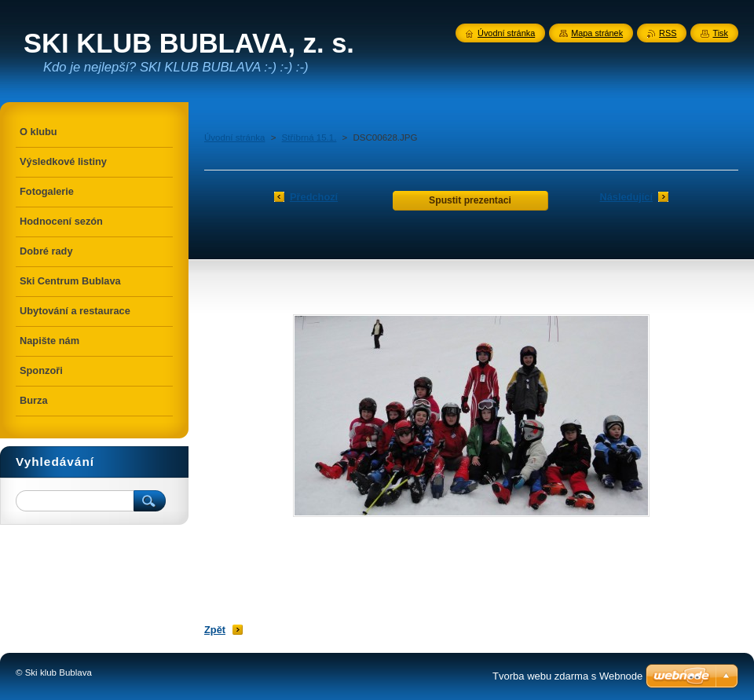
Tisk (720, 33)
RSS (668, 33)
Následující (626, 197)
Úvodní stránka (234, 137)
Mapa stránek (597, 33)
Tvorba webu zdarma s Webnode (567, 676)
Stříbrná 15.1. (309, 137)
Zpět (215, 630)
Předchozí (314, 197)
